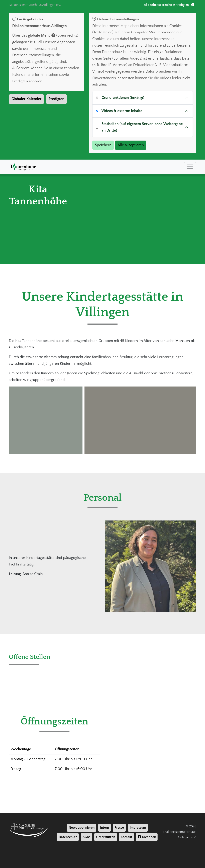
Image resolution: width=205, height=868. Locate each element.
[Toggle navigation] (190, 167)
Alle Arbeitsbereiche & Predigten (169, 5)
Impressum (138, 828)
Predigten (56, 99)
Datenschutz (68, 837)
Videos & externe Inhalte (122, 111)
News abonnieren (82, 828)
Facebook (147, 837)
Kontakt (126, 837)
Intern (105, 828)
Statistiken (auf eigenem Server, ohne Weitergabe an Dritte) (142, 127)
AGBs (86, 837)
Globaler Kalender (26, 99)
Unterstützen (106, 837)
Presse (119, 828)
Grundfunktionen (123, 98)
